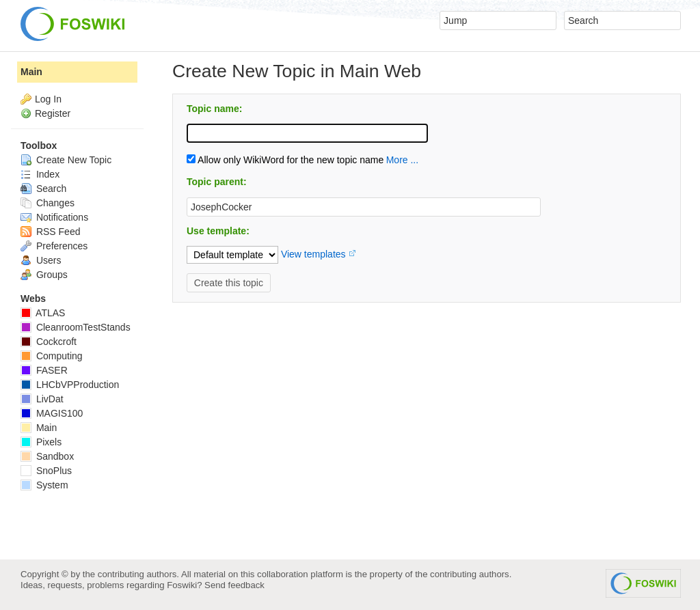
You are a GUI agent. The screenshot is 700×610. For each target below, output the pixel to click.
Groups (44, 275)
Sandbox (47, 456)
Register (53, 113)
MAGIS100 (52, 413)
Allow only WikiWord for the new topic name (285, 160)
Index (40, 174)
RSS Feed (50, 232)
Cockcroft (49, 342)
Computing (52, 356)
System (44, 485)
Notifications (54, 217)
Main (31, 72)
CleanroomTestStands (76, 327)
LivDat (42, 399)
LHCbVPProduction (70, 385)
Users (41, 260)
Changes (48, 203)
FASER (44, 370)
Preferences (54, 246)
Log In (48, 99)
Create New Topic (66, 160)
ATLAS (43, 313)
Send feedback (234, 585)
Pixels (41, 442)
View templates (313, 254)
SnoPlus (46, 471)
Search (43, 189)
